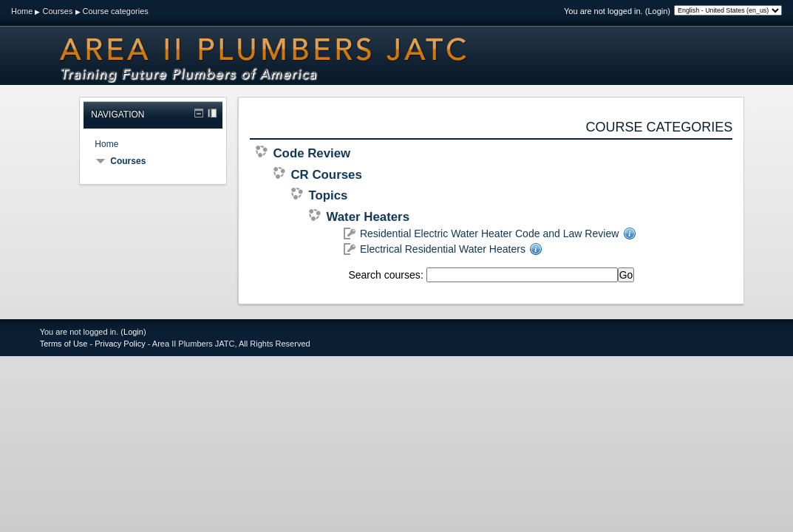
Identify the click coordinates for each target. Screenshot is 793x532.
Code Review (312, 153)
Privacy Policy (120, 344)
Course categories (116, 11)
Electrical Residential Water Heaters (443, 249)
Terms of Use (64, 344)
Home (22, 11)
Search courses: (387, 275)
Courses (57, 11)
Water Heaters (368, 217)
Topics (328, 195)
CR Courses (326, 175)
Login (657, 11)
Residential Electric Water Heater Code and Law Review (489, 233)
